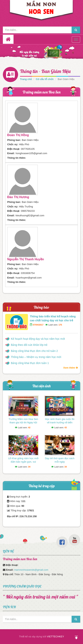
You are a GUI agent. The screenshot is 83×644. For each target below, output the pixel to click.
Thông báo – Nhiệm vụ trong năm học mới (36, 357)
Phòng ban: (14, 140)
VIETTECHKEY (55, 637)
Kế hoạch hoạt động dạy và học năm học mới (38, 339)
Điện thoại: (14, 149)
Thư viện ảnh (41, 386)
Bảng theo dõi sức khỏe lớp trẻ (29, 345)
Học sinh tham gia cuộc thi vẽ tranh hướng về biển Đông (60, 422)
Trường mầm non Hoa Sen (42, 92)
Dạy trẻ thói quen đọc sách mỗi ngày (60, 460)
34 (29, 467)
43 (65, 428)
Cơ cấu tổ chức (45, 79)
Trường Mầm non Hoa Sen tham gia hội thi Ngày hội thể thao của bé (23, 422)
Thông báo (41, 307)
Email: (11, 153)
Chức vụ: (13, 144)
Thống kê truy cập (42, 486)
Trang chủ (26, 79)
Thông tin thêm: (17, 158)
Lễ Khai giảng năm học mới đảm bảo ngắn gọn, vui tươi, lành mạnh (23, 462)
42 (29, 428)
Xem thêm (71, 368)
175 (60, 325)
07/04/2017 (38, 325)
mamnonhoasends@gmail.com (31, 570)
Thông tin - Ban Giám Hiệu (45, 71)
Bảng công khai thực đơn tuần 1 (30, 363)
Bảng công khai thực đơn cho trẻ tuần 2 (34, 351)
